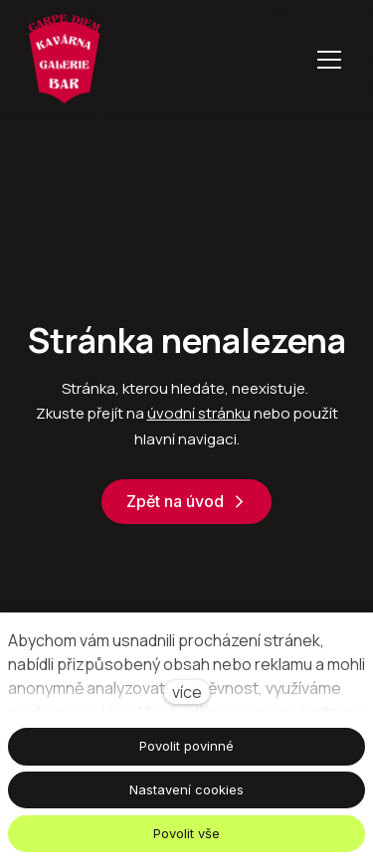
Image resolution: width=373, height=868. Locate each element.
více (187, 692)
